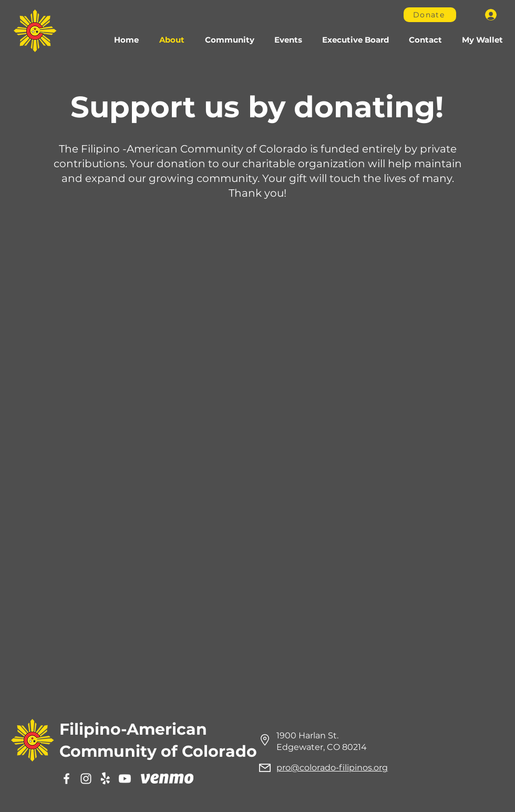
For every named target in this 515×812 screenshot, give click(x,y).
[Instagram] (86, 779)
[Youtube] (125, 779)
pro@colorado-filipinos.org (332, 768)
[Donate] (430, 15)
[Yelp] (105, 779)
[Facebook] (66, 779)
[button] (229, 40)
